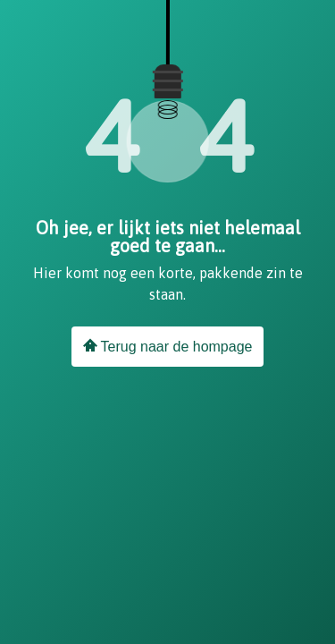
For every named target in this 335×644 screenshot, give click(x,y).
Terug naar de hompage (168, 346)
